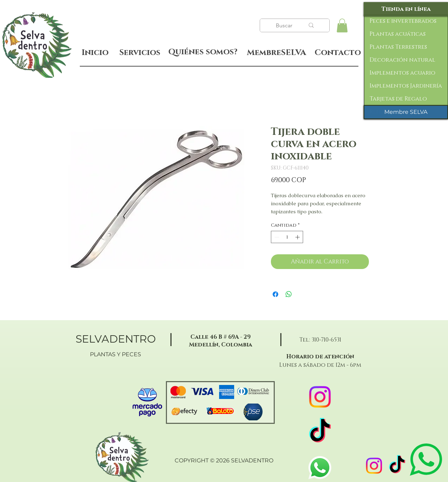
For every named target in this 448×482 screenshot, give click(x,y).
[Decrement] (276, 237)
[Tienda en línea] (406, 9)
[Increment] (298, 237)
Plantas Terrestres (398, 47)
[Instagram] (374, 466)
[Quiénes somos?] (203, 52)
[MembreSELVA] (276, 53)
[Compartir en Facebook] (275, 294)
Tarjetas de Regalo (398, 99)
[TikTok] (397, 466)
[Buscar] (285, 26)
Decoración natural (402, 60)
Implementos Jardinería (406, 86)
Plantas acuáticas (398, 34)
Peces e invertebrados (403, 21)
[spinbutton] (287, 237)
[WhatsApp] (320, 468)
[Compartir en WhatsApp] (289, 294)
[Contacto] (338, 53)
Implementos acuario (402, 73)
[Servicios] (140, 53)
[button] (342, 25)
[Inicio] (95, 53)
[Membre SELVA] (406, 112)
